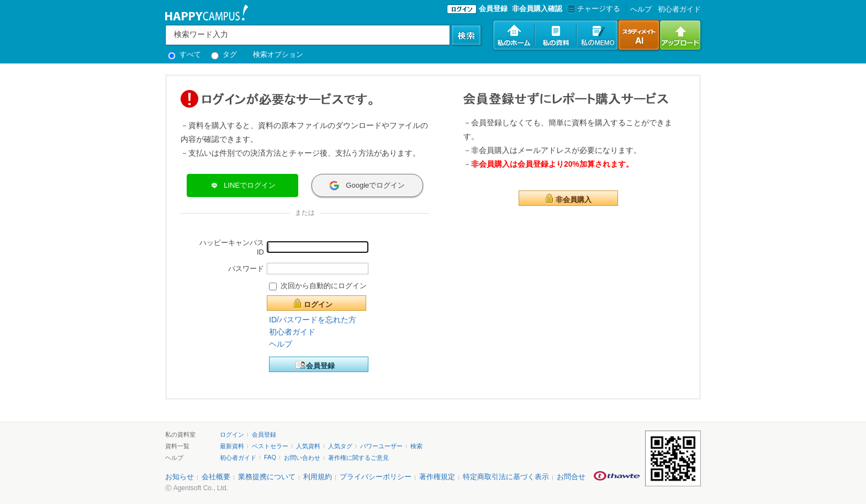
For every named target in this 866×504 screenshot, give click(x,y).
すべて (184, 54)
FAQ (270, 457)
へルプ (641, 9)
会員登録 (493, 9)
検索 (416, 446)
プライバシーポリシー (376, 477)
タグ (224, 54)
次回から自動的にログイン (324, 286)
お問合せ (571, 477)
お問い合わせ (302, 458)
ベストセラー (270, 446)
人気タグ (340, 446)
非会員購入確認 (537, 9)
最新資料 (232, 446)
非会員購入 (574, 200)
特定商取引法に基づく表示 (506, 477)
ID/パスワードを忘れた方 (313, 320)
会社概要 (216, 477)
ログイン (318, 304)
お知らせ (179, 477)
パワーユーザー (381, 446)
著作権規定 (437, 477)
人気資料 (308, 446)
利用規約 (318, 477)
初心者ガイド (679, 9)
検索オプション (278, 54)
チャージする (592, 9)
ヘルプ (281, 344)
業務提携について (267, 477)
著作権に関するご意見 (358, 458)
